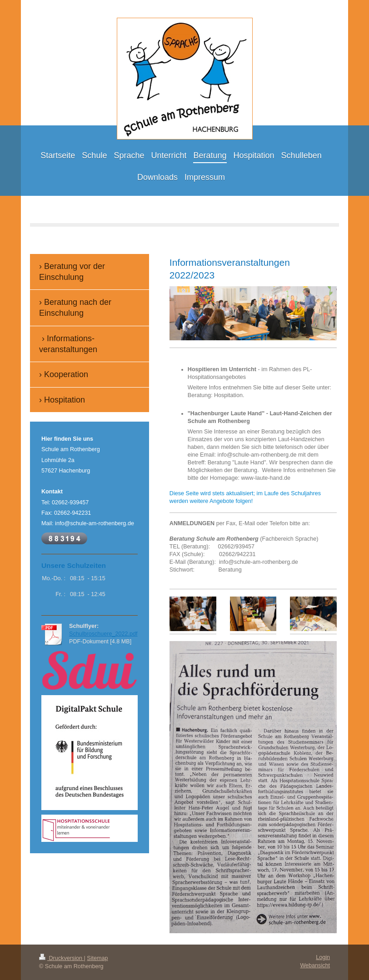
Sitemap (97, 958)
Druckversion (61, 958)
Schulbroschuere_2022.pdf (103, 634)
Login (323, 957)
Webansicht (315, 965)
